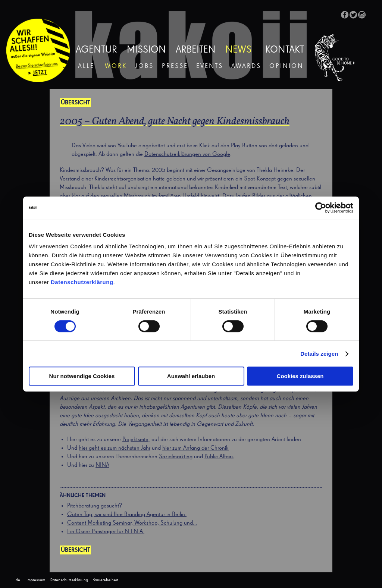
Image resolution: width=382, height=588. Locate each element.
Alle (86, 66)
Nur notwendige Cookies (82, 376)
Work (116, 66)
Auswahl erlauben (191, 376)
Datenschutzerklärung (82, 282)
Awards (246, 66)
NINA (102, 465)
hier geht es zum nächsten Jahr (115, 448)
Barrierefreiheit (105, 580)
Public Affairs (219, 457)
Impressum (36, 580)
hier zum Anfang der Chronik (195, 448)
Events (210, 66)
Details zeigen (319, 354)
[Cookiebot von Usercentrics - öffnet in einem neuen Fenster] (321, 208)
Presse (175, 66)
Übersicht (75, 103)
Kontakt (285, 50)
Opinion (286, 66)
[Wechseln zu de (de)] (18, 580)
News (238, 50)
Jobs (144, 66)
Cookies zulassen (300, 376)
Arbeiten (196, 50)
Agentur (96, 50)
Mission (146, 50)
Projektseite (135, 440)
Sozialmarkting (176, 457)
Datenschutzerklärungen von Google (187, 154)
